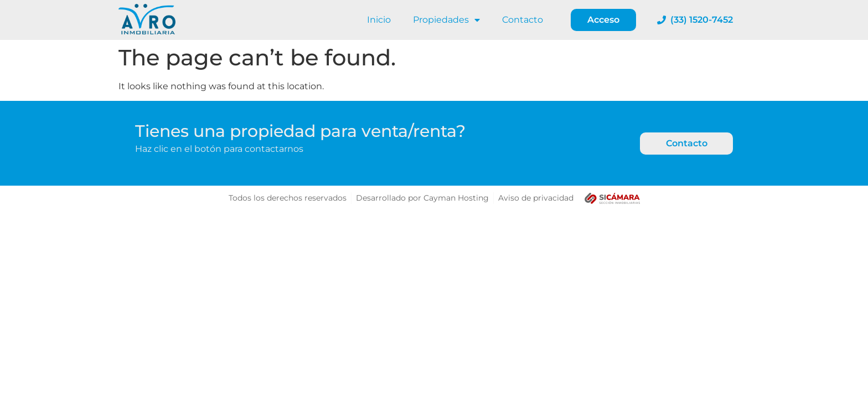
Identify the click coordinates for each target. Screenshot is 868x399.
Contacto (523, 20)
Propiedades (446, 20)
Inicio (379, 20)
